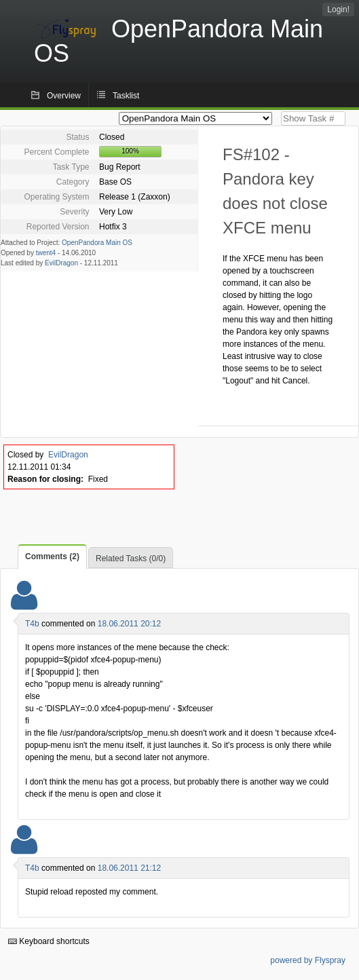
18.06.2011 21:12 (129, 868)
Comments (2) (52, 557)
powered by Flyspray (308, 960)
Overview (64, 96)
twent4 (46, 253)
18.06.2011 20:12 (129, 624)
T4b (32, 624)
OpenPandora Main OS (97, 243)
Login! (338, 10)
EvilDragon (61, 263)
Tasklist (126, 96)
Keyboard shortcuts (49, 941)
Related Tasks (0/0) (131, 559)
